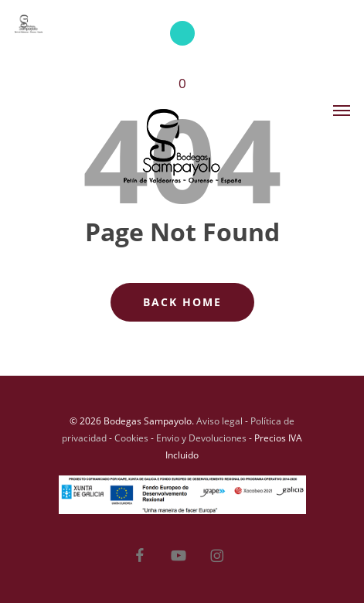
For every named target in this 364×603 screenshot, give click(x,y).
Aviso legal (219, 421)
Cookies (131, 438)
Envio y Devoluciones (201, 438)
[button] (342, 110)
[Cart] (182, 66)
